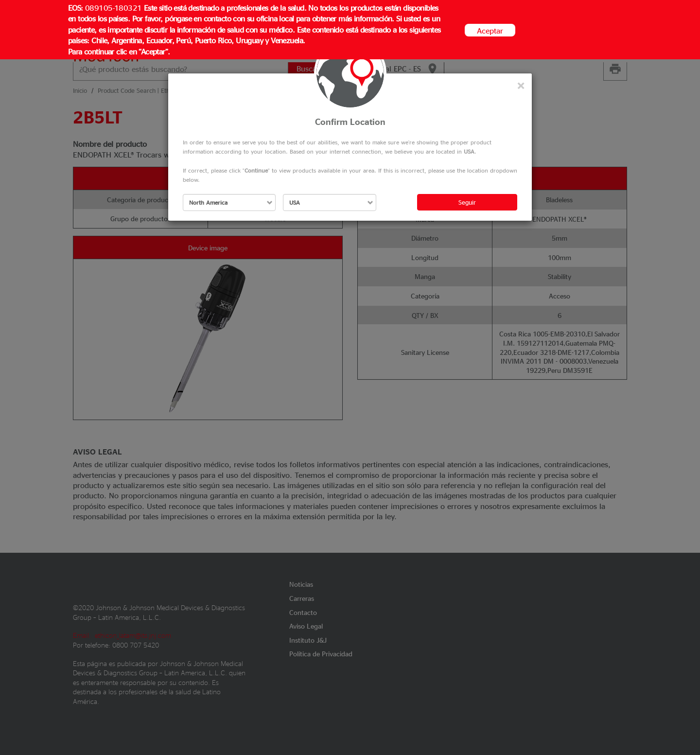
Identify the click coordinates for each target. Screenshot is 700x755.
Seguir (467, 202)
